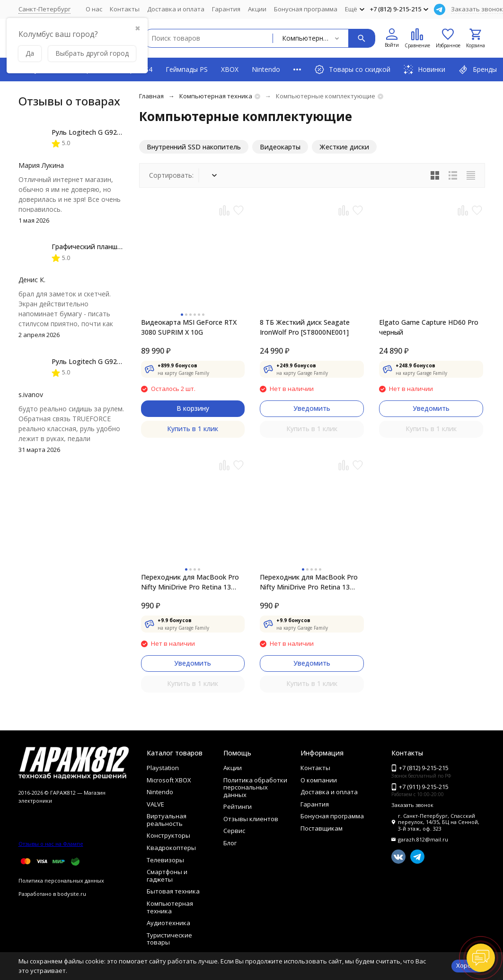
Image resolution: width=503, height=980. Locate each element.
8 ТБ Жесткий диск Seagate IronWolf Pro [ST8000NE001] (305, 327)
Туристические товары (169, 939)
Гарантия (226, 9)
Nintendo (266, 69)
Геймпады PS (187, 69)
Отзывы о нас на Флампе (51, 844)
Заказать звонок (477, 9)
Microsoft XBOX (169, 780)
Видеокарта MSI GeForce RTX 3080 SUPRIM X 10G (189, 327)
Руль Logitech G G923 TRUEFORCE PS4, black (123, 132)
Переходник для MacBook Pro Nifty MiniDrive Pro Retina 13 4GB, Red (190, 582)
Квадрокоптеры (171, 848)
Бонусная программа (306, 9)
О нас (94, 9)
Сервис (234, 831)
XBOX (230, 69)
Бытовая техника (173, 891)
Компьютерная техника (216, 96)
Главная (151, 96)
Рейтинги (238, 807)
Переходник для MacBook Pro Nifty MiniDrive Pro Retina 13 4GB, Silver (309, 582)
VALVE (155, 804)
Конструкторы (168, 835)
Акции (257, 9)
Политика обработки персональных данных (255, 787)
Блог (230, 843)
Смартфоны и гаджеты (167, 876)
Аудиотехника (168, 923)
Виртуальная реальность (167, 820)
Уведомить (312, 408)
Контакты (125, 9)
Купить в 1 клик (193, 429)
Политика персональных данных (61, 880)
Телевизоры (165, 860)
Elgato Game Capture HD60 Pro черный (429, 327)
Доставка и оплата (176, 9)
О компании (319, 780)
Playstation (163, 768)
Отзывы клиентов (251, 819)
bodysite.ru (72, 894)
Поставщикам (322, 828)
